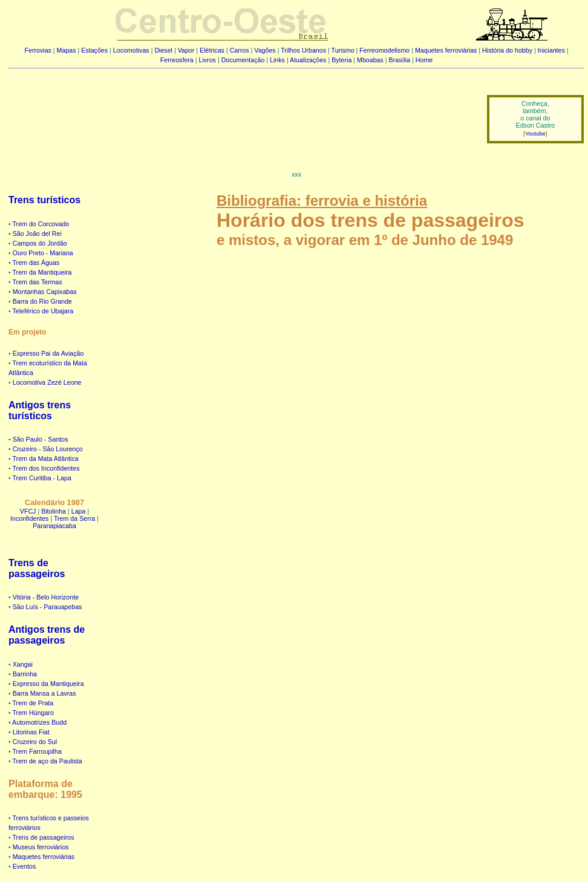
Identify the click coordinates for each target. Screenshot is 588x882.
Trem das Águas (36, 263)
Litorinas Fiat (31, 732)
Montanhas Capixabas (45, 292)
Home (424, 60)
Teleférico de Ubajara (43, 311)
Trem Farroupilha (37, 751)
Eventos (24, 866)
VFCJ (28, 511)
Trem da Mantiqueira (42, 272)
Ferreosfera (177, 60)
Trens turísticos (44, 200)
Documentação (243, 60)
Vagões (265, 50)
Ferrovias (38, 50)
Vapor (186, 50)
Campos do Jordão (40, 243)
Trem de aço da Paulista (47, 761)
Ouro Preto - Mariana (43, 253)
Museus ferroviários (41, 847)
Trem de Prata (33, 703)
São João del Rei (37, 234)
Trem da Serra (74, 518)
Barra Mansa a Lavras (44, 693)
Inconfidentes (29, 518)
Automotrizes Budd (39, 722)
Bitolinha (54, 511)
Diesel (163, 50)
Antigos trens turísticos (40, 410)
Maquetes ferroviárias (446, 50)
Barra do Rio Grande (42, 301)
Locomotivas (131, 50)
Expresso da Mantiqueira (48, 684)
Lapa (79, 511)
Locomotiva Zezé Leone (47, 382)
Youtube (535, 134)
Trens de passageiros (37, 568)
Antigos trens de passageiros (47, 635)
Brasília (400, 60)
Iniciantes (551, 50)
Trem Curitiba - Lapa (42, 478)
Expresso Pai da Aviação (48, 353)
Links (277, 60)
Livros (207, 60)
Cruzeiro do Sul (35, 742)
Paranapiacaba (54, 526)
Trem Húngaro (33, 713)
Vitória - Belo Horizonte (46, 597)
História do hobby (507, 50)
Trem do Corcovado (41, 224)
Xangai (23, 664)
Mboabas (370, 60)
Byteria (341, 60)
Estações (94, 50)
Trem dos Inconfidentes (46, 468)
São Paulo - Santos (41, 439)
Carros (240, 50)
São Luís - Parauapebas (47, 607)
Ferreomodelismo (384, 50)
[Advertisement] (240, 111)
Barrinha (25, 674)
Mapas (67, 50)
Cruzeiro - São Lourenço (48, 449)
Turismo (343, 50)
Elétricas (212, 50)
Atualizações (308, 60)
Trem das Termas (38, 282)
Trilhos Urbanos (303, 50)
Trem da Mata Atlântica (46, 459)
